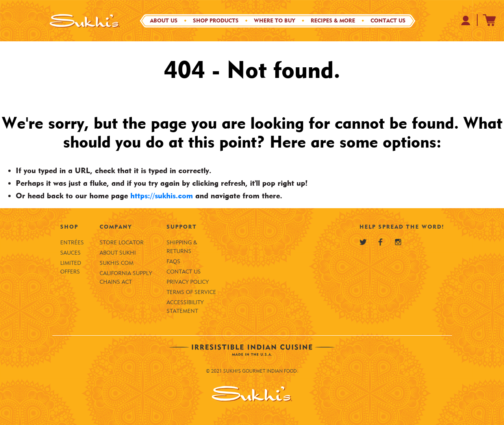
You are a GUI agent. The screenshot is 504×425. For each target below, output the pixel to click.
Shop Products (216, 21)
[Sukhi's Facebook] (380, 242)
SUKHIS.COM (117, 263)
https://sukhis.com (162, 196)
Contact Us (388, 21)
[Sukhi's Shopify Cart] (489, 20)
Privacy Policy (188, 282)
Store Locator (122, 243)
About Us (164, 21)
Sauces (70, 253)
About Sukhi (118, 253)
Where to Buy (275, 21)
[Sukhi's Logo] (85, 21)
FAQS (173, 261)
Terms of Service (191, 292)
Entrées (72, 243)
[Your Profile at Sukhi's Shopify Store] (466, 20)
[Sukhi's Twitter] (363, 242)
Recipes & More (333, 21)
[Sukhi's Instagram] (398, 242)
